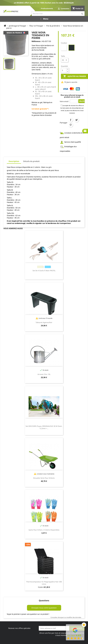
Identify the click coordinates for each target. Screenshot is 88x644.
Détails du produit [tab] (31, 161)
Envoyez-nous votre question (44, 608)
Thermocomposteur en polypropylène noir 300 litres (44, 583)
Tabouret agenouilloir (44, 322)
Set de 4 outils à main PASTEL (44, 271)
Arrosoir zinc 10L (44, 374)
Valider (82, 101)
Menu (44, 19)
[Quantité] (64, 70)
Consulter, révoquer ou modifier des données (66, 617)
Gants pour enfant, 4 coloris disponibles (44, 530)
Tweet (77, 120)
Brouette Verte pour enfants (44, 478)
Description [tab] (14, 161)
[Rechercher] (58, 14)
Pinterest (71, 125)
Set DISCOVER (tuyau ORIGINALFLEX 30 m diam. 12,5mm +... (44, 427)
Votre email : (65, 101)
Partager (71, 120)
